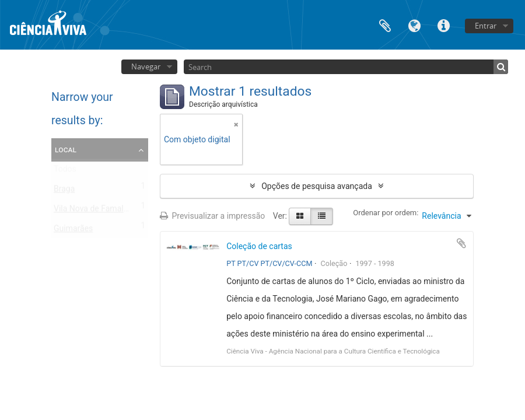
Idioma (414, 25)
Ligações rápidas (443, 25)
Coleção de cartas (259, 246)
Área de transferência (385, 25)
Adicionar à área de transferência (461, 243)
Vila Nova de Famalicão (96, 211)
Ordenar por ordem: (386, 213)
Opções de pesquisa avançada (317, 186)
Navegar (146, 66)
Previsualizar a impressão (212, 216)
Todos (65, 171)
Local (66, 149)
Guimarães (73, 231)
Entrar (486, 26)
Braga (64, 191)
